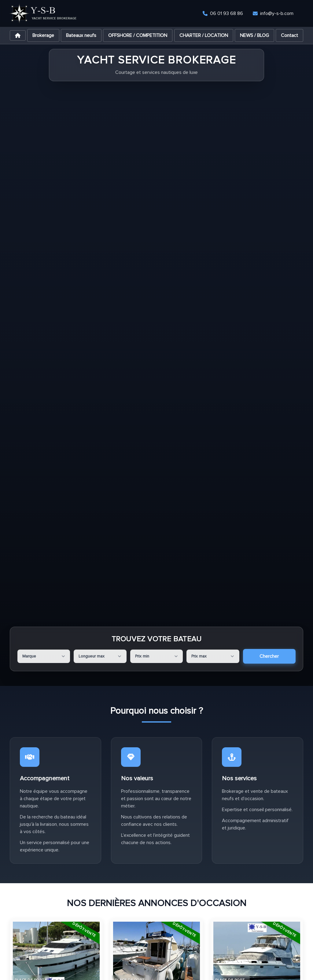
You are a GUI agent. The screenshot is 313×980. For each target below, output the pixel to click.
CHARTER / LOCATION (204, 35)
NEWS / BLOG (254, 35)
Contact (289, 35)
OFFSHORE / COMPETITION (138, 35)
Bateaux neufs (81, 35)
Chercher (269, 656)
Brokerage (43, 35)
